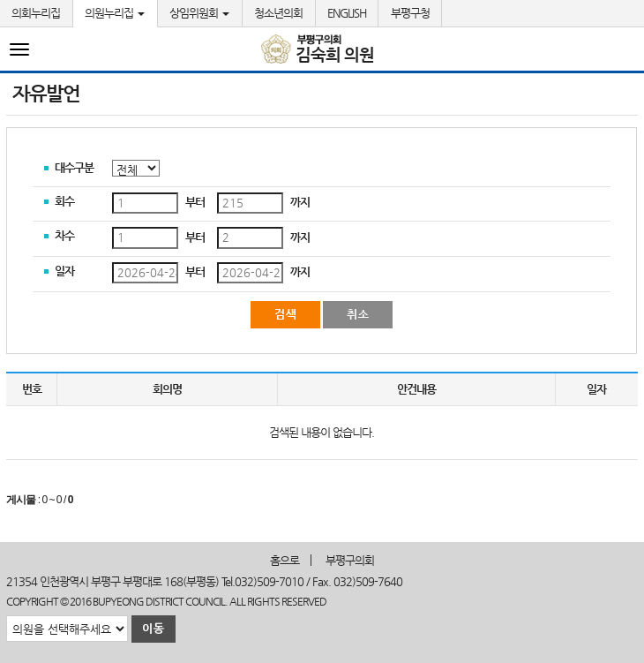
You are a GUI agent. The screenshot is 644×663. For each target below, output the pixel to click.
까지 (300, 202)
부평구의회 (350, 560)
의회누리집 (36, 13)
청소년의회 (278, 13)
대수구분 (74, 167)
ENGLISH (347, 13)
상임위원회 (199, 13)
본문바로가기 (0, 0)
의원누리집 (115, 13)
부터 (195, 202)
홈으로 (285, 560)
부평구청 (410, 13)
